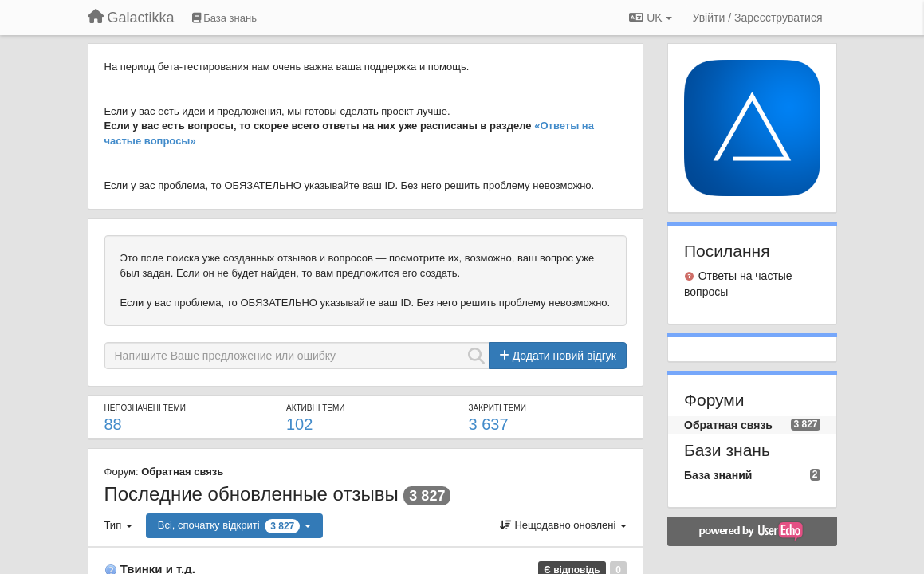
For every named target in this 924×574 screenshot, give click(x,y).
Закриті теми (497, 408)
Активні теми (316, 408)
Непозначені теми (145, 408)
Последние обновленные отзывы (252, 494)
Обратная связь (182, 472)
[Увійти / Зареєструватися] (758, 18)
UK (650, 18)
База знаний (718, 475)
